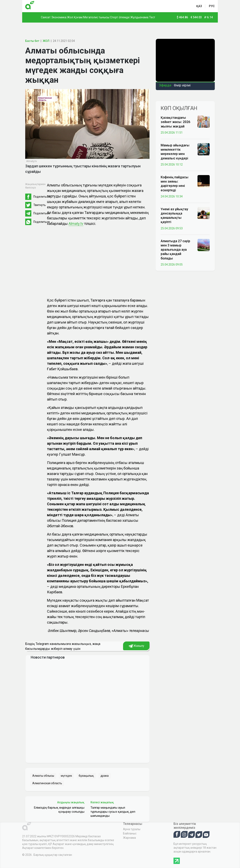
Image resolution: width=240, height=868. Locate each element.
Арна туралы (132, 829)
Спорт (114, 17)
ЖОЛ (46, 41)
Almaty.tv (76, 224)
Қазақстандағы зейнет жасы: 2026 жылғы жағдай (175, 122)
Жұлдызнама (139, 17)
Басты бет (32, 41)
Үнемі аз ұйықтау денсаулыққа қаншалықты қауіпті (174, 216)
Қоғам (78, 17)
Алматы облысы (43, 776)
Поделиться (41, 197)
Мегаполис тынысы (96, 17)
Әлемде (124, 17)
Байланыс (130, 833)
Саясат (46, 17)
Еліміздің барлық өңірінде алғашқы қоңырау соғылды (59, 810)
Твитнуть (40, 205)
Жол (70, 17)
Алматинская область (47, 783)
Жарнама (129, 838)
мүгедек (66, 776)
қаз (199, 6)
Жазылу (136, 646)
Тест (152, 17)
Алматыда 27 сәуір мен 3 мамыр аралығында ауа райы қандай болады (175, 250)
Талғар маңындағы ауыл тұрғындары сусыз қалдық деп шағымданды (113, 812)
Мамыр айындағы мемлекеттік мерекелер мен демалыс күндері (175, 152)
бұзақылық (86, 776)
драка (105, 776)
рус (212, 6)
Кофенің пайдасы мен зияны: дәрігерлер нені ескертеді (175, 184)
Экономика (59, 17)
